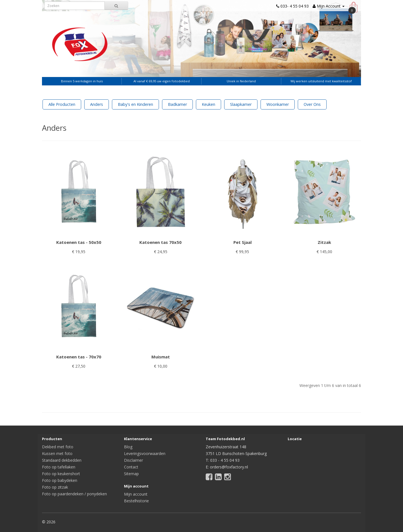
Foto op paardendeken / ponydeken (74, 494)
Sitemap (131, 474)
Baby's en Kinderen (135, 104)
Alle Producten (62, 104)
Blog (128, 447)
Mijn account (136, 494)
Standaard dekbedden (62, 460)
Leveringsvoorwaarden (145, 453)
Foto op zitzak (55, 487)
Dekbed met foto (58, 447)
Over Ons (312, 104)
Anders (97, 104)
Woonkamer (278, 104)
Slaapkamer (241, 104)
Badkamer (177, 104)
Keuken (208, 104)
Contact (131, 467)
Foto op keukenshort (61, 474)
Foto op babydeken (60, 480)
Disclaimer (133, 460)
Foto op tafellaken (59, 467)
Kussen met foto (57, 453)
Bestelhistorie (136, 501)
